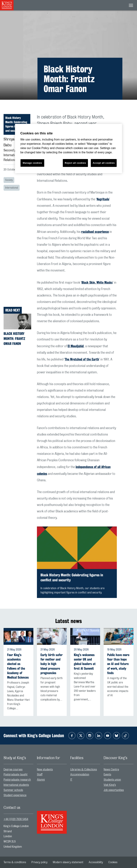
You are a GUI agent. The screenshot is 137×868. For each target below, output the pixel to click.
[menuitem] (18, 770)
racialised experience (95, 232)
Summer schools (13, 790)
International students (16, 785)
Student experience (15, 795)
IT (71, 780)
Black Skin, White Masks (97, 282)
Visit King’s (110, 785)
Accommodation (80, 775)
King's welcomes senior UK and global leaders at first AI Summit (85, 662)
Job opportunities (114, 790)
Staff (40, 775)
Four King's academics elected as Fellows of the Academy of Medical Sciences (18, 666)
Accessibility (96, 862)
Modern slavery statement (68, 862)
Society (9, 180)
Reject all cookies (75, 163)
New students (45, 770)
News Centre (111, 770)
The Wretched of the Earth (82, 359)
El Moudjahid (76, 346)
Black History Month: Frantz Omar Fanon (14, 339)
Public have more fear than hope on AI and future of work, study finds (118, 664)
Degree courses (13, 770)
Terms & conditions (15, 862)
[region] (68, 149)
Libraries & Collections (84, 770)
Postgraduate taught (16, 775)
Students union (112, 780)
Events (107, 775)
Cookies (113, 862)
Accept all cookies (104, 163)
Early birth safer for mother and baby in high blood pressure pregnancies (52, 664)
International (12, 188)
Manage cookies (32, 163)
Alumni (41, 780)
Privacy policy (39, 862)
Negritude (103, 199)
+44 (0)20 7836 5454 (16, 819)
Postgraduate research (17, 780)
